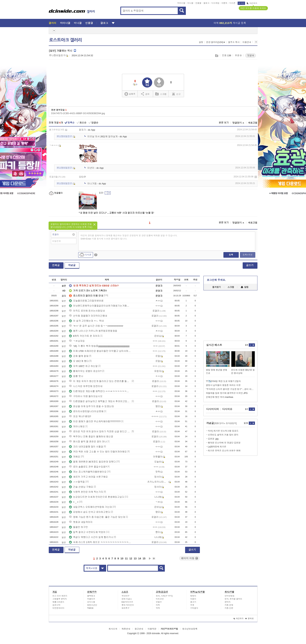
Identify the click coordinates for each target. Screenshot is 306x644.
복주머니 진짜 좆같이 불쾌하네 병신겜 (91, 437)
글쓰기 (250, 265)
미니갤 (190, 3)
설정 (201, 42)
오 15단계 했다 (79, 361)
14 (140, 558)
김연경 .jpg (213, 439)
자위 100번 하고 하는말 (83, 366)
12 (131, 558)
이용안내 (247, 42)
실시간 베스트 (214, 345)
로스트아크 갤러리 (65, 40)
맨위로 (250, 618)
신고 (176, 94)
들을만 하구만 (78, 527)
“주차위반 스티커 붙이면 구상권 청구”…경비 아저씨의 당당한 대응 (230, 389)
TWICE (90, 608)
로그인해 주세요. (216, 280)
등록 (231, 255)
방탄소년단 (92, 605)
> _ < (74, 502)
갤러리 (53, 23)
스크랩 (217, 56)
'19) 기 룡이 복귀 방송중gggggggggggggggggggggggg (99, 346)
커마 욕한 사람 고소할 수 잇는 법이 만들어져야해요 (98, 452)
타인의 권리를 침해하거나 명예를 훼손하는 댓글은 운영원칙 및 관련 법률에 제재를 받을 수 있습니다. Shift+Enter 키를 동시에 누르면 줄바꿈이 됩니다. (129, 237)
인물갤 (198, 3)
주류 (192, 605)
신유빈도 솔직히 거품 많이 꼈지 (223, 435)
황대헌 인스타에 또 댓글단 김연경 (224, 443)
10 (122, 558)
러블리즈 (91, 599)
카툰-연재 (229, 605)
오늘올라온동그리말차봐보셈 (86, 301)
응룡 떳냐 (76, 376)
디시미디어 (213, 409)
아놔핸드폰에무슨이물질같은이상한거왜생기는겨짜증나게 (100, 306)
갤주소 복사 (234, 42)
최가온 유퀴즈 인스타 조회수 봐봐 (224, 451)
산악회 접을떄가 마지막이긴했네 (88, 316)
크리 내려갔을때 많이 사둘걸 (86, 447)
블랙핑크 (91, 596)
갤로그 (206, 3)
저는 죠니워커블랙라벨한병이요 (88, 472)
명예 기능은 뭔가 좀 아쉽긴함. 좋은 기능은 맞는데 (97, 517)
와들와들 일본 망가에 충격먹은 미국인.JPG (227, 393)
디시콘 (233, 3)
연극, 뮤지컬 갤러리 (233, 599)
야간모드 (252, 3)
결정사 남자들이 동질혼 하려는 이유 (223, 385)
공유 (145, 94)
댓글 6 (251, 55)
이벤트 (224, 3)
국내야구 (126, 596)
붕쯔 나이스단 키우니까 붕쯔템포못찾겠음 (93, 331)
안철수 (159, 602)
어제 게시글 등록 (230, 23)
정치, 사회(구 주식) (164, 596)
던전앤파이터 (58, 608)
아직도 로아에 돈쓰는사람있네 (87, 311)
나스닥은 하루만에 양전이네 (86, 386)
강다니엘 (91, 602)
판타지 (228, 602)
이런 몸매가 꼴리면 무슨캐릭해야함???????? (95, 421)
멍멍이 (193, 596)
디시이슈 (227, 409)
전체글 (56, 265)
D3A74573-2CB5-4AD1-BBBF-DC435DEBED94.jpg (78, 113)
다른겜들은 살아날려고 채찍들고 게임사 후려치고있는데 (100, 401)
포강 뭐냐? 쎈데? (80, 416)
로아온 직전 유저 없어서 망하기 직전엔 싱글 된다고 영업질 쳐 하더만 (100, 432)
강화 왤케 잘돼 (79, 356)
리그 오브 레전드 (60, 596)
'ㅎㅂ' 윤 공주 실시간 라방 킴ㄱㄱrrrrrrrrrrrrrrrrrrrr (96, 326)
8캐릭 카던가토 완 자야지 (84, 336)
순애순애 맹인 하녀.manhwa (220, 397)
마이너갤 (181, 3)
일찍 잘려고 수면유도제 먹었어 (87, 532)
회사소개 (113, 629)
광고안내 (139, 629)
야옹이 (193, 599)
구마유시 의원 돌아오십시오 (86, 396)
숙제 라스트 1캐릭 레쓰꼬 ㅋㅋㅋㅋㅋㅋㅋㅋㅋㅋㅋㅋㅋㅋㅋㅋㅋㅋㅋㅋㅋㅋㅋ (100, 542)
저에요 (75, 457)
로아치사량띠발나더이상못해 (86, 411)
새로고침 (253, 123)
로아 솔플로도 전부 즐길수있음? (88, 467)
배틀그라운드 (58, 602)
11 (126, 558)
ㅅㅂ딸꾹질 (77, 482)
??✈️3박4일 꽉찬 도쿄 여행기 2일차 (223, 381)
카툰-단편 (229, 608)
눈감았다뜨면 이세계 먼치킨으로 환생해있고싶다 (97, 497)
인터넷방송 (230, 596)
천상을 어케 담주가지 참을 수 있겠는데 (91, 406)
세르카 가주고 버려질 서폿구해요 (88, 477)
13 (135, 558)
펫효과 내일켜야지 (81, 522)
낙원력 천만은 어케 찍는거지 (86, 492)
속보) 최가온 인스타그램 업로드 (223, 431)
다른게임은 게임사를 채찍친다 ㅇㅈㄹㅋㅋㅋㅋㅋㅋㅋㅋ (100, 391)
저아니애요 (77, 426)
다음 (150, 558)
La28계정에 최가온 (217, 447)
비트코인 (160, 599)
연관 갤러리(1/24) (216, 42)
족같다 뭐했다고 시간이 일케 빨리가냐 (91, 537)
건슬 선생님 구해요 (81, 487)
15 (144, 558)
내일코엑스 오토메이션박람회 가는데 (90, 507)
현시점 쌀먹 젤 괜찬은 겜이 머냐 (88, 442)
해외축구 (126, 608)
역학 (158, 608)
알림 (245, 287)
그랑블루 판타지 (60, 599)
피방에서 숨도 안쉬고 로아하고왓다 (90, 512)
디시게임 (215, 3)
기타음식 (194, 608)
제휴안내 (126, 629)
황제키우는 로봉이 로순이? (85, 371)
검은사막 (56, 605)
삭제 (256, 177)
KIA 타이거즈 (127, 602)
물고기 (193, 602)
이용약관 (152, 629)
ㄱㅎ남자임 (77, 341)
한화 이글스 (127, 599)
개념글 (72, 265)
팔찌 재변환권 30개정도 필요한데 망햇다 (92, 462)
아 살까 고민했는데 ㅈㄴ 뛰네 (86, 321)
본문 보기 (224, 123)
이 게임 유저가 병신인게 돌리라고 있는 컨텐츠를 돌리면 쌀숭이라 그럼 (100, 381)
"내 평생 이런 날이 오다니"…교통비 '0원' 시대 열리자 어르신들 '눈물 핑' (116, 213)
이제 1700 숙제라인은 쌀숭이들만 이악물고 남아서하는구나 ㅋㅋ (100, 351)
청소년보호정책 (190, 629)
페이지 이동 (190, 558)
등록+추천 (247, 255)
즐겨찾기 (217, 287)
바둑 (158, 605)
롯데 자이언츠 (128, 605)
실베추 (130, 94)
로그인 (241, 3)
